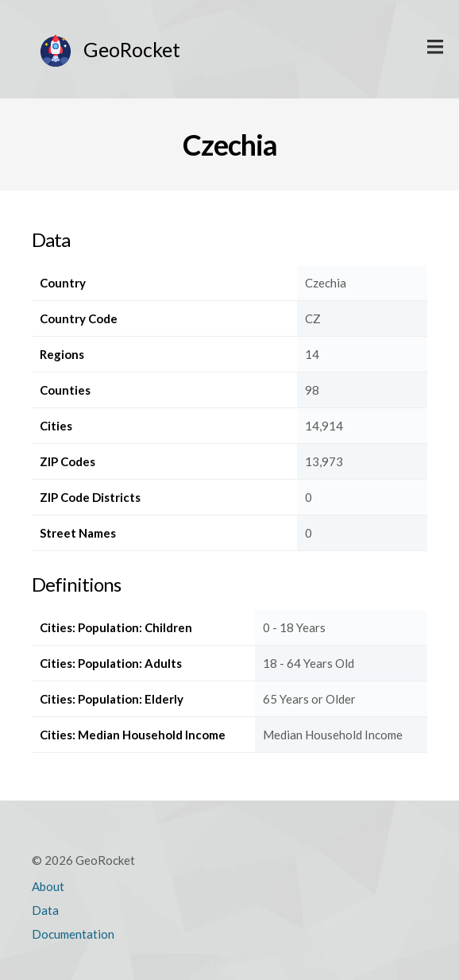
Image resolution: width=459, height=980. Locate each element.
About (48, 886)
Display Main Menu (435, 48)
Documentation (73, 934)
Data (45, 910)
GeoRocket (132, 49)
